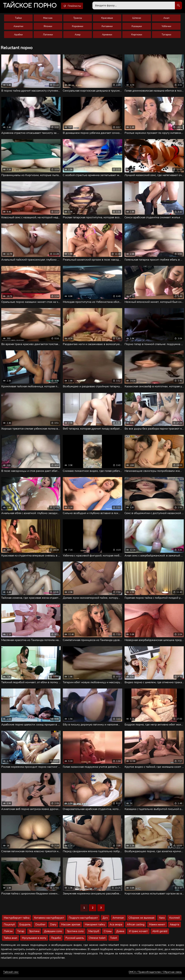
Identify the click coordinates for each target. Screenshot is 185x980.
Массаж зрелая (71, 927)
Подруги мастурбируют (83, 921)
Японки (48, 27)
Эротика (34, 934)
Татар (21, 934)
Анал (166, 19)
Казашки (137, 27)
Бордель (25, 927)
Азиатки (18, 27)
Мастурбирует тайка (17, 921)
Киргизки (137, 35)
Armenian (118, 921)
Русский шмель (75, 941)
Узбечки (166, 27)
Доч (105, 921)
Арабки (18, 35)
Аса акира (116, 927)
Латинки (48, 35)
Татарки (166, 35)
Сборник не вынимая (141, 921)
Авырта (174, 927)
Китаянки (107, 27)
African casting (136, 927)
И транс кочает (138, 934)
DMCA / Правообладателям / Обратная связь (155, 975)
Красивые (107, 19)
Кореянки (78, 27)
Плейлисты (74, 6)
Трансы (78, 19)
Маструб (94, 934)
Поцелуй (9, 927)
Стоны (108, 934)
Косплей (174, 921)
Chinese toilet (97, 941)
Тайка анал (10, 941)
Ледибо (56, 941)
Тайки (18, 19)
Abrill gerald (160, 934)
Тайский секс (11, 975)
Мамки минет (157, 927)
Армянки (107, 35)
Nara (162, 921)
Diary (53, 927)
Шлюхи (137, 19)
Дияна (120, 934)
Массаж (48, 19)
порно (31, 6)
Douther (40, 927)
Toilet (114, 941)
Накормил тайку (95, 927)
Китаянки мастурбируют (49, 921)
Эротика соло (75, 934)
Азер (78, 35)
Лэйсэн (8, 934)
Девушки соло (53, 934)
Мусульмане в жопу (34, 941)
